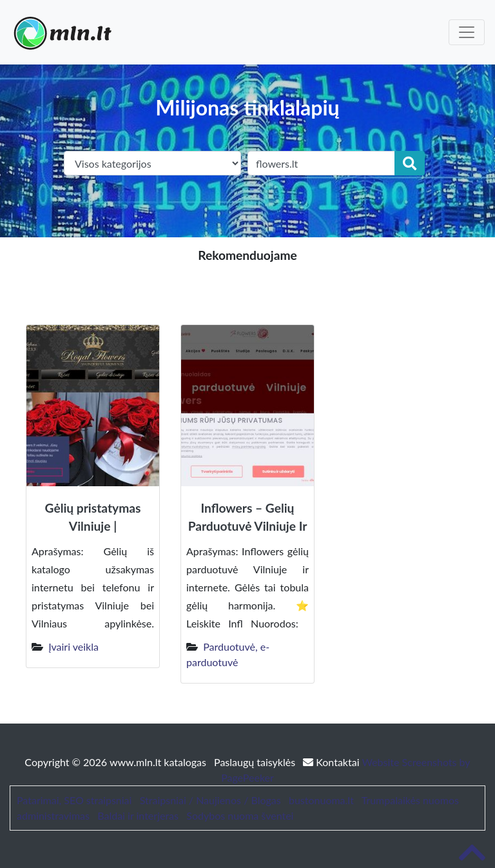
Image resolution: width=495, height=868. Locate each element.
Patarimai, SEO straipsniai (74, 800)
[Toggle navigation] (467, 32)
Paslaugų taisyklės (256, 762)
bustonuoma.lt (321, 800)
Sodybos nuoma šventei (240, 815)
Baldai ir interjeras (138, 815)
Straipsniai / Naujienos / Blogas (210, 800)
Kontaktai (332, 762)
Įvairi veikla (73, 646)
